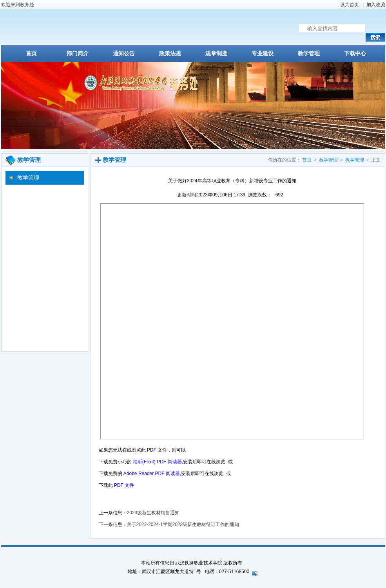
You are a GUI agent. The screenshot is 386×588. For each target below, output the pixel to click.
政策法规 (170, 54)
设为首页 (350, 5)
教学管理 (309, 54)
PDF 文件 (124, 485)
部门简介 (78, 54)
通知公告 (124, 54)
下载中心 (355, 54)
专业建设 (263, 54)
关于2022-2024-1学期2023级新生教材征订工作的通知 (183, 524)
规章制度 (216, 54)
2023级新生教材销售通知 (153, 513)
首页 (31, 54)
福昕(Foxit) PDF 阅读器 (157, 462)
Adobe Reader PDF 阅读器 (152, 474)
